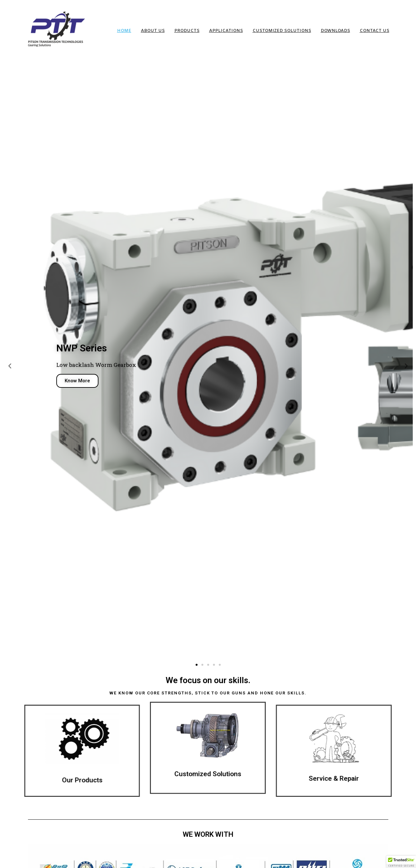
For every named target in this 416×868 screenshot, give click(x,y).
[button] (197, 665)
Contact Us (374, 31)
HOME (124, 31)
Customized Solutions (282, 31)
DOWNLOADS (335, 31)
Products (187, 31)
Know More (77, 381)
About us (153, 31)
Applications (226, 31)
